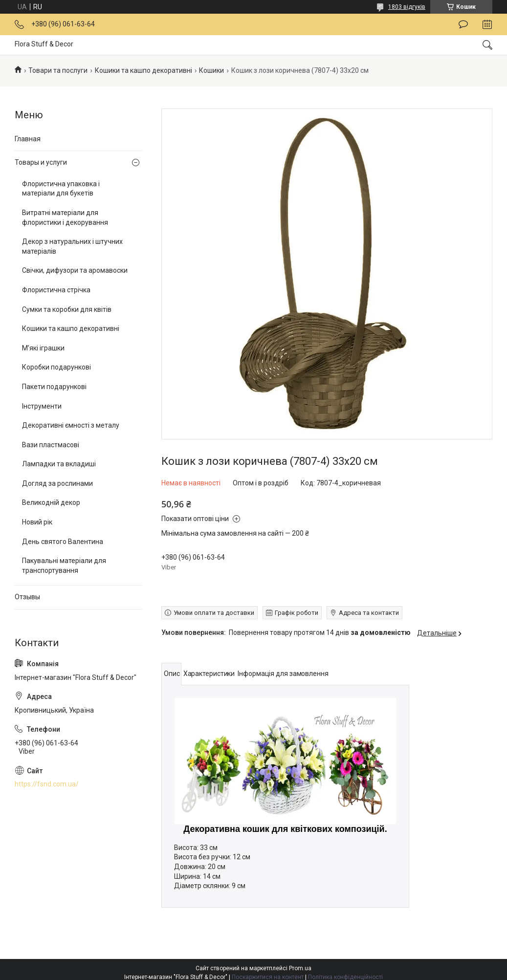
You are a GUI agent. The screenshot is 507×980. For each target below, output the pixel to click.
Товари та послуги (58, 70)
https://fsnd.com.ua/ (47, 784)
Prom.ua (300, 968)
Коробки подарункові (56, 367)
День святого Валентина (63, 542)
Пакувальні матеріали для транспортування (64, 566)
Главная (28, 139)
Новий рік (37, 522)
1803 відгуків (407, 7)
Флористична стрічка (56, 290)
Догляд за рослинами (57, 483)
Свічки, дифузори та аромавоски (75, 270)
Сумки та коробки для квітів (67, 309)
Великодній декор (51, 502)
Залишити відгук (463, 24)
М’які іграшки (43, 348)
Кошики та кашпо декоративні (143, 70)
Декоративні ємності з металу (71, 425)
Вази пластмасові (51, 445)
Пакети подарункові (54, 387)
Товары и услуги (41, 162)
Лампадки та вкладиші (59, 464)
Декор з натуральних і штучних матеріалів (72, 246)
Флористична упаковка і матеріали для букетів (61, 189)
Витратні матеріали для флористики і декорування (65, 218)
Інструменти (42, 406)
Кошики (211, 70)
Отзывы (27, 597)
